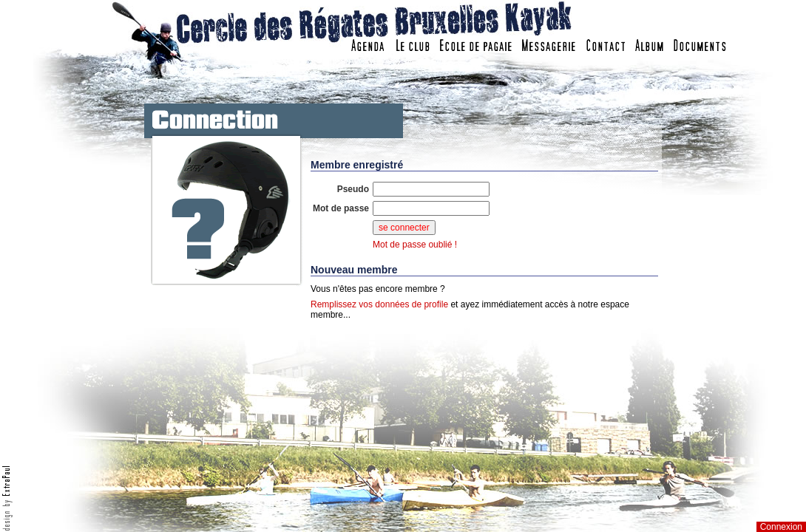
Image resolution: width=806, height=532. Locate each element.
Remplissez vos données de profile (379, 304)
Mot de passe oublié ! (415, 245)
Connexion (781, 527)
